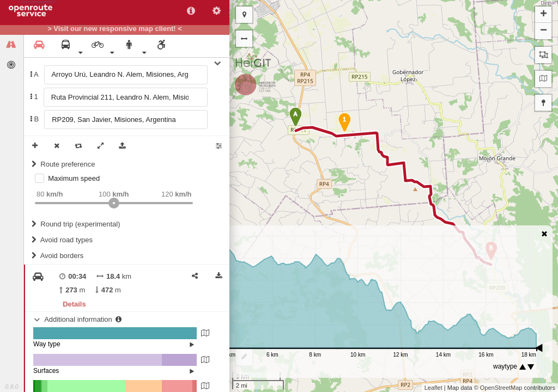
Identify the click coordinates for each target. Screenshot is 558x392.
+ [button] (544, 15)
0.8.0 (11, 387)
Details (74, 304)
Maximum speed (74, 178)
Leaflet (433, 388)
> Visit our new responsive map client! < (115, 29)
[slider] (114, 203)
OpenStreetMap (501, 388)
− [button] (544, 31)
